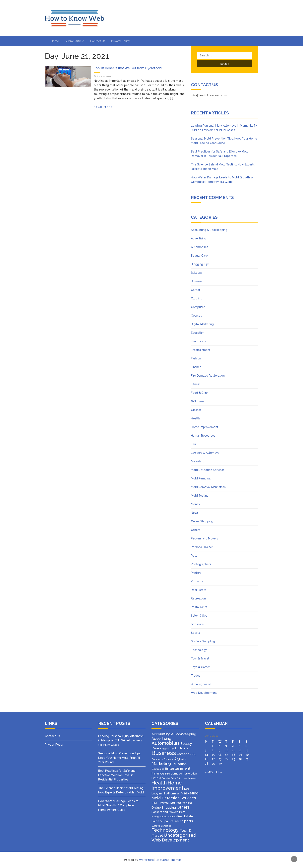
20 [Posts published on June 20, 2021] (247, 755)
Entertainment (201, 350)
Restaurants (199, 607)
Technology (199, 650)
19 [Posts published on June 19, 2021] (240, 755)
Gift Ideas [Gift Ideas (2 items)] (182, 778)
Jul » (219, 772)
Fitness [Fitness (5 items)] (156, 778)
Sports (195, 633)
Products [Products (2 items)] (172, 817)
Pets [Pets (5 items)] (182, 812)
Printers (196, 573)
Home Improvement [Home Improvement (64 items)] (167, 785)
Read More (103, 107)
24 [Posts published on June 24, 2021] (227, 759)
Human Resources (203, 436)
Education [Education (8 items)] (179, 764)
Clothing (197, 298)
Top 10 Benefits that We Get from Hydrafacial (128, 68)
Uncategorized (201, 684)
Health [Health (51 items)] (159, 783)
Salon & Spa (199, 616)
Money (196, 504)
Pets (194, 556)
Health (195, 418)
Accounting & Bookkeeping (209, 230)
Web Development (204, 693)
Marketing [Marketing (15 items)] (189, 793)
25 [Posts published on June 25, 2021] (234, 759)
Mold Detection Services (208, 470)
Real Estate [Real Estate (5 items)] (185, 816)
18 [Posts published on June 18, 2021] (234, 755)
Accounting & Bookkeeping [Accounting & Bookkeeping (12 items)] (174, 734)
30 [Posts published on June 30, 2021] (220, 764)
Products (197, 581)
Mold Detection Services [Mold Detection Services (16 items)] (174, 798)
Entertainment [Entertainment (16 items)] (178, 768)
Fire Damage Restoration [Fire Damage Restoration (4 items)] (181, 774)
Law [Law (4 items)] (187, 789)
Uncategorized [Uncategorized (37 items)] (180, 835)
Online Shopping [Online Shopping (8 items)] (164, 807)
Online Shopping (202, 521)
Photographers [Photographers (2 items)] (159, 817)
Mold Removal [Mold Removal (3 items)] (160, 803)
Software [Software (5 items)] (175, 821)
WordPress (146, 860)
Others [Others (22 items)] (183, 807)
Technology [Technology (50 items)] (165, 830)
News (195, 513)
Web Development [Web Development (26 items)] (170, 840)
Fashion (196, 358)
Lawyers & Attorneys (205, 453)
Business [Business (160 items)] (164, 753)
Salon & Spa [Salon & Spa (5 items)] (160, 821)
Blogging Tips (200, 264)
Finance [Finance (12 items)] (158, 773)
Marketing (198, 461)
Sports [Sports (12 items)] (187, 821)
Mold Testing (200, 496)
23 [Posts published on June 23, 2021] (220, 759)
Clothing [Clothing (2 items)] (192, 754)
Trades (196, 676)
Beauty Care (199, 256)
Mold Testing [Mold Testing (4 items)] (177, 803)
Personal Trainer (202, 547)
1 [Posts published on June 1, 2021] (212, 746)
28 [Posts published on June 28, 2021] (207, 764)
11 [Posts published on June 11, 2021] (233, 750)
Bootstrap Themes (169, 860)
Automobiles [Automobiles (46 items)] (166, 743)
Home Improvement (205, 427)
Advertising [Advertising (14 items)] (161, 739)
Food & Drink (200, 393)
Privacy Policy (121, 41)
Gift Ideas (198, 401)
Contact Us (98, 41)
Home (55, 41)
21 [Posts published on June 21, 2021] (206, 759)
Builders (196, 273)
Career (196, 290)
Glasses (196, 410)
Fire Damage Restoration (208, 376)
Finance (196, 367)
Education (198, 333)
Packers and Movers (205, 538)
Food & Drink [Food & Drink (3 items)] (169, 778)
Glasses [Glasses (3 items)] (192, 778)
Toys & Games (201, 667)
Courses (196, 316)
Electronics (198, 341)
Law (194, 444)
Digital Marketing (202, 324)
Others (196, 530)
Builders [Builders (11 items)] (182, 748)
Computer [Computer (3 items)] (157, 759)
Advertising (199, 238)
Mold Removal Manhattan (208, 487)
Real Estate (199, 590)
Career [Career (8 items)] (182, 754)
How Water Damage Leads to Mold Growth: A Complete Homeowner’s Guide (118, 805)
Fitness (196, 384)
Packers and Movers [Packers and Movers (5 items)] (165, 812)
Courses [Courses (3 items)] (168, 759)
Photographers (201, 564)
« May (209, 772)
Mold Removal (201, 478)
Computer (198, 307)
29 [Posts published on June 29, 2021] (213, 764)
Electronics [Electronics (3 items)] (158, 769)
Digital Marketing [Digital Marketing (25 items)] (169, 761)
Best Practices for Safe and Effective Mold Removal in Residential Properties (117, 775)
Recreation (198, 598)
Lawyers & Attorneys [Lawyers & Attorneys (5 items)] (166, 793)
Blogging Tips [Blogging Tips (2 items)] (167, 749)
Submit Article (75, 41)
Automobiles (200, 247)
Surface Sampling (203, 641)
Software (197, 624)
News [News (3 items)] (189, 803)
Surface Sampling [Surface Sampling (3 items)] (161, 826)
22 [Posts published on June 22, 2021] (213, 759)
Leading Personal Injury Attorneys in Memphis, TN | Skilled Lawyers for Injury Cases (121, 740)
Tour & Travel (200, 658)
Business (197, 281)
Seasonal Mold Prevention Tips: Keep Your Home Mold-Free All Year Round (120, 758)
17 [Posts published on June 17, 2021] (227, 755)
